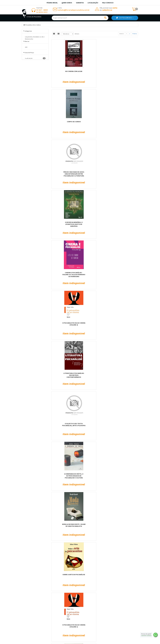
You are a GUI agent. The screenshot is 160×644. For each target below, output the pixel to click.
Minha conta (87, 619)
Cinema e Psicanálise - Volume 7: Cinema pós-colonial (95, 274)
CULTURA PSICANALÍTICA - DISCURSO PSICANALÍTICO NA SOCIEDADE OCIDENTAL (95, 425)
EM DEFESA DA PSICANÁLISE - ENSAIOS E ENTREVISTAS (65, 475)
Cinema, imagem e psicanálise (95, 323)
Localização (93, 3)
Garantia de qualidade (90, 617)
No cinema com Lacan (65, 71)
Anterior (122, 34)
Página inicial (52, 3)
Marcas (27, 54)
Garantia (80, 3)
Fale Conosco (108, 3)
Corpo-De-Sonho (95, 71)
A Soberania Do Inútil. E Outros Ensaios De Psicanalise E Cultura (125, 174)
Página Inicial (57, 614)
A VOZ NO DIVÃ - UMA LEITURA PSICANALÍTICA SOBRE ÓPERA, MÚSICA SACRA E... (95, 375)
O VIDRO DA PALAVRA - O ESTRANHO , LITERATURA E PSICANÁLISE (65, 425)
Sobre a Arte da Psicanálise (95, 222)
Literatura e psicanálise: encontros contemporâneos (65, 174)
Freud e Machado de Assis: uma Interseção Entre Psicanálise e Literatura (125, 73)
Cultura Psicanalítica (65, 373)
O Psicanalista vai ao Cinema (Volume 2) (125, 123)
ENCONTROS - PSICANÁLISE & (125, 373)
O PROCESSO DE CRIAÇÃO (125, 424)
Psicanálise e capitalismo (65, 273)
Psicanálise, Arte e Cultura (33, 25)
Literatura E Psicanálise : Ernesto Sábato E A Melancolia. (125, 274)
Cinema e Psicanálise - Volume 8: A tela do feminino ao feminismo (95, 124)
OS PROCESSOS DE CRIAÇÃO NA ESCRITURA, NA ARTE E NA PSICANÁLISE (125, 526)
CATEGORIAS (125, 18)
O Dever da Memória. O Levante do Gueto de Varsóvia (65, 124)
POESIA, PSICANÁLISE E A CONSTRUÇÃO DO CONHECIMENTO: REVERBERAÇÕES (125, 477)
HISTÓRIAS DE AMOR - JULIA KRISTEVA (95, 475)
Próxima (135, 34)
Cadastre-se (120, 579)
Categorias (28, 31)
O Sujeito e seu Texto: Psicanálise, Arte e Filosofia (95, 173)
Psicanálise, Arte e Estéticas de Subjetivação (65, 324)
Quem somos (67, 3)
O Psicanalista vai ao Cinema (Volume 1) (125, 223)
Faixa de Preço (29, 99)
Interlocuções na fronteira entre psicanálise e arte (125, 324)
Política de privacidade (91, 622)
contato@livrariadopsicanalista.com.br (74, 10)
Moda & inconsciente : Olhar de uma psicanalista (65, 223)
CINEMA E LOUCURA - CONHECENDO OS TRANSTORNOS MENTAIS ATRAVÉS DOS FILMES (65, 527)
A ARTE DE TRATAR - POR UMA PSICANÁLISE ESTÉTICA (95, 525)
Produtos (86, 614)
